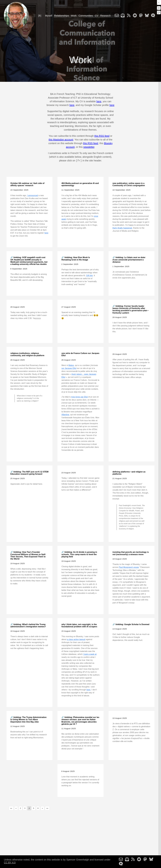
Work (74, 16)
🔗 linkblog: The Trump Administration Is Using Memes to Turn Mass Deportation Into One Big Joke (28, 719)
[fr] (40, 16)
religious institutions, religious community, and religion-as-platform (27, 354)
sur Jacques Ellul (69, 368)
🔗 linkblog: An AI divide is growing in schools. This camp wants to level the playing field (79, 554)
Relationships (62, 16)
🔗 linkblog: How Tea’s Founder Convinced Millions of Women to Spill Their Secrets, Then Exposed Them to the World (28, 555)
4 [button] (29, 808)
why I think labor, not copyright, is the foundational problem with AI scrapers (79, 625)
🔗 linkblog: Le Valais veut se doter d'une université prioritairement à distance (129, 259)
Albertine (65, 414)
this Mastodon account (61, 140)
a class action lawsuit (76, 639)
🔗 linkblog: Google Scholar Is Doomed (131, 624)
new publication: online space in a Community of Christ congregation (129, 184)
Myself (49, 16)
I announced (33, 195)
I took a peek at (90, 654)
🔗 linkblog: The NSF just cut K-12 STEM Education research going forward (29, 473)
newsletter (89, 147)
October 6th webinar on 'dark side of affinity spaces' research (27, 184)
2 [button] (20, 808)
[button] (11, 808)
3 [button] (25, 808)
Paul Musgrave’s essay (129, 567)
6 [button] (38, 808)
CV (97, 16)
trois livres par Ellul (79, 397)
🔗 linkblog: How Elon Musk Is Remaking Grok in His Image (76, 258)
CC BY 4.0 (10, 862)
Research (105, 16)
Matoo (71, 365)
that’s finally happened (122, 228)
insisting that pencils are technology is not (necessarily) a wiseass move (131, 553)
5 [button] (34, 808)
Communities (86, 16)
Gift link (89, 275)
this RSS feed (102, 136)
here (99, 101)
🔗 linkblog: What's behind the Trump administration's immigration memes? (28, 625)
